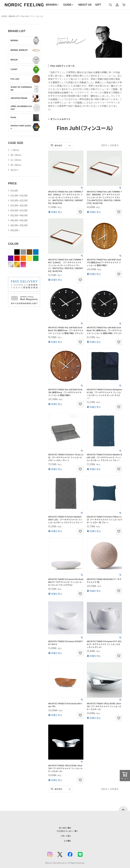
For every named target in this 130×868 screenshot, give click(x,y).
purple (11, 258)
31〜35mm (16, 160)
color (23, 265)
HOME (4, 16)
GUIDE (67, 5)
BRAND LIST (14, 16)
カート (124, 5)
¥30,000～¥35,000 (19, 210)
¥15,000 (14, 190)
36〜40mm (16, 165)
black (17, 252)
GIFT (98, 5)
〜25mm (15, 150)
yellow (29, 258)
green (36, 258)
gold (17, 265)
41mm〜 (15, 170)
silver (11, 265)
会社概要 (68, 838)
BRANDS (51, 5)
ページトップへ (123, 808)
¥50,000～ (15, 230)
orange (23, 258)
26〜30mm (16, 155)
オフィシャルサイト (60, 119)
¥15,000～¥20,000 (19, 195)
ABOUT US (85, 5)
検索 (111, 5)
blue (36, 252)
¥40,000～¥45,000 (19, 220)
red (17, 258)
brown (29, 252)
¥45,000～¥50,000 (19, 225)
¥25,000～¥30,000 (19, 205)
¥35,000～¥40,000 (19, 215)
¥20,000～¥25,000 (19, 200)
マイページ (117, 5)
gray (23, 252)
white (11, 252)
